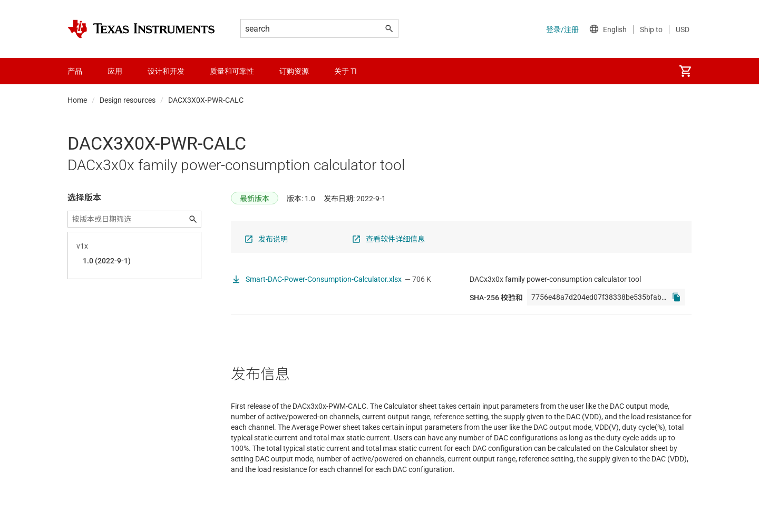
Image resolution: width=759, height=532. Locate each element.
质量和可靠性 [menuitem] (232, 71)
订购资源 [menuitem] (294, 71)
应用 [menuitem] (115, 71)
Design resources (128, 100)
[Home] (141, 29)
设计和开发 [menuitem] (166, 71)
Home (77, 100)
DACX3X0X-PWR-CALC (206, 100)
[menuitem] (685, 71)
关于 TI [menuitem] (346, 71)
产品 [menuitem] (75, 71)
